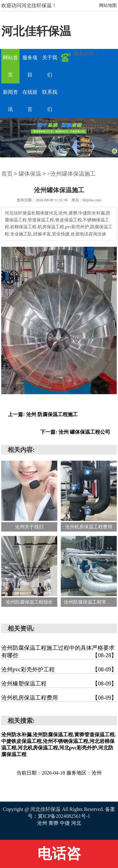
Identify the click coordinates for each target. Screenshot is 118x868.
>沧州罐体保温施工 (71, 174)
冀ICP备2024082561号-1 (64, 816)
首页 (7, 174)
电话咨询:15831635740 (59, 857)
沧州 (43, 823)
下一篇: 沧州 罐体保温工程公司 (75, 432)
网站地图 (108, 5)
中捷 (65, 823)
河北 (76, 823)
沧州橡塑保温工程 (59, 684)
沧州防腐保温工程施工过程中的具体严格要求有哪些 (59, 652)
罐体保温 (30, 174)
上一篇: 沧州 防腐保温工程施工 (43, 414)
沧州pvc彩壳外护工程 (59, 670)
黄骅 (54, 823)
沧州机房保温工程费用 (59, 698)
